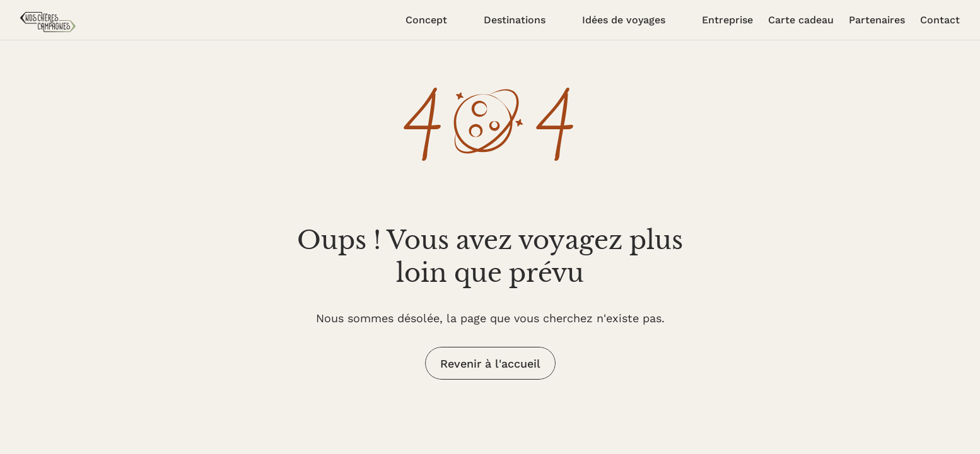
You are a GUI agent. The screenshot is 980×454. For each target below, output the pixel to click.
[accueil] (48, 22)
